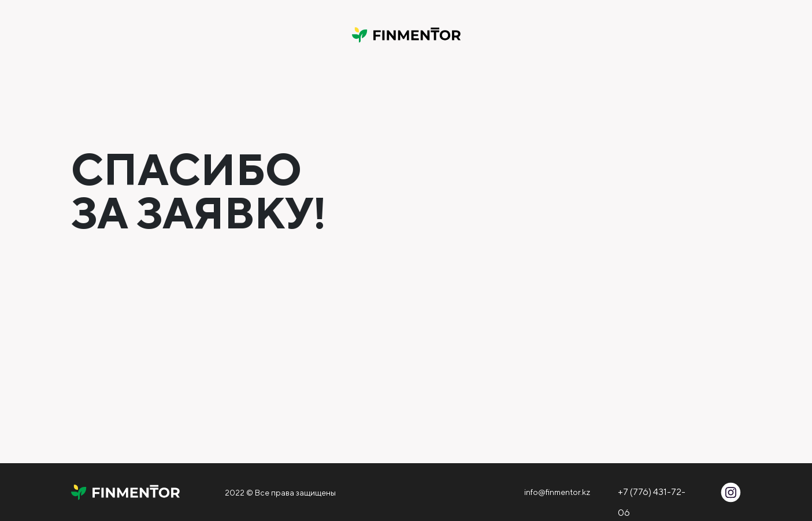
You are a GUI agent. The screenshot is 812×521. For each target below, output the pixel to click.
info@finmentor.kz (557, 492)
